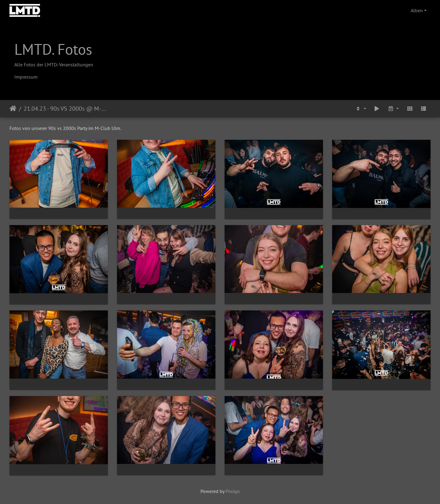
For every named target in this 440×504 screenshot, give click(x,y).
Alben (417, 10)
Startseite (13, 109)
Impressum (26, 77)
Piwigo (233, 491)
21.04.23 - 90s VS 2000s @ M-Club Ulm (66, 109)
